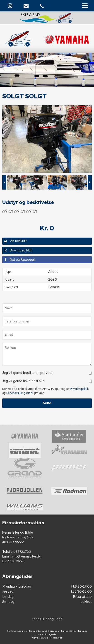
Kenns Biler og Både (47, 619)
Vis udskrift (15, 241)
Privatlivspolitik (79, 389)
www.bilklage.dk (47, 634)
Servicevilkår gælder (20, 393)
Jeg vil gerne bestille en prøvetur (28, 373)
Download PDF (18, 250)
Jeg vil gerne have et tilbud (23, 381)
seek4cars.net (54, 638)
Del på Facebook (19, 260)
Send (47, 403)
